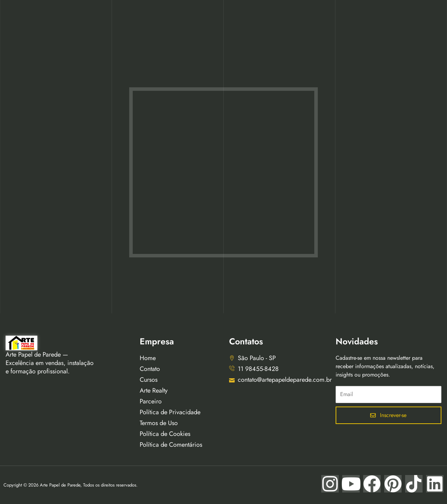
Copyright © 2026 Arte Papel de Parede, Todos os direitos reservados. (71, 485)
